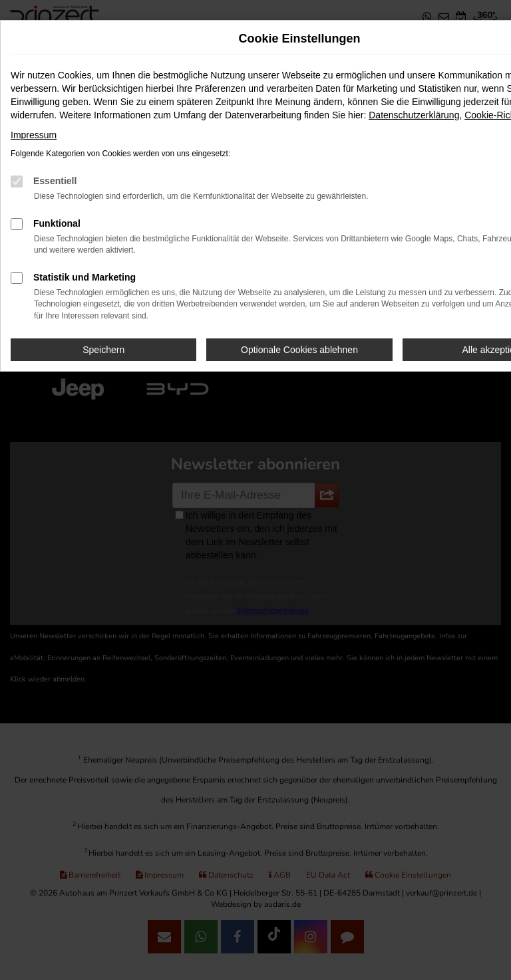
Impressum (34, 135)
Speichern (103, 350)
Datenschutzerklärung (414, 115)
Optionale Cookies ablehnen (299, 350)
